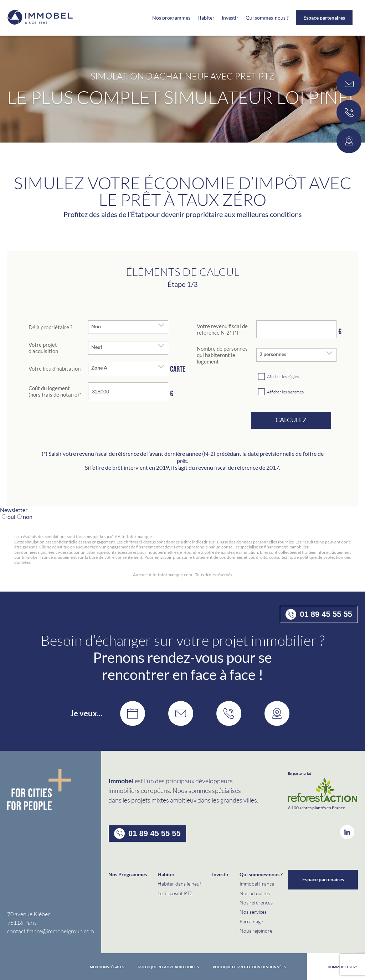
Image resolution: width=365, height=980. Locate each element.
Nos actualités (255, 893)
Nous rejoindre (256, 931)
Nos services (253, 912)
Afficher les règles (283, 376)
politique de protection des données (249, 967)
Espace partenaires (324, 18)
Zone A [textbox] (99, 368)
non (28, 517)
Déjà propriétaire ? (50, 327)
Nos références (256, 902)
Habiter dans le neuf (179, 884)
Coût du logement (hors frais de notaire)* (55, 391)
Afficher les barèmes (285, 392)
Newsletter (14, 510)
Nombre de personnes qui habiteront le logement (222, 355)
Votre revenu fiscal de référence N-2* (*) (222, 329)
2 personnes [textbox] (273, 354)
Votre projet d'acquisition (43, 348)
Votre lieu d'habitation (55, 368)
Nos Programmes (128, 874)
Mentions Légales (107, 967)
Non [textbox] (96, 326)
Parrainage (251, 921)
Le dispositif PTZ (175, 893)
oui (11, 517)
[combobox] (128, 327)
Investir (230, 18)
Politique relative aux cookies (168, 967)
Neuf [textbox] (97, 347)
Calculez (291, 420)
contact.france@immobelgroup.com (51, 931)
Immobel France (257, 884)
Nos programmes (171, 18)
